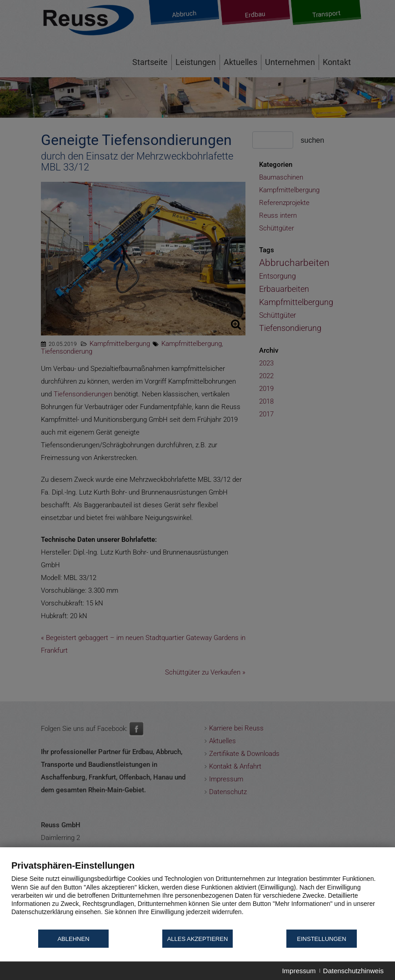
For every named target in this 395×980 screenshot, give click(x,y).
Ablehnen (73, 939)
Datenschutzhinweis (353, 971)
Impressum (299, 971)
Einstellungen (321, 939)
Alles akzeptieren (198, 939)
